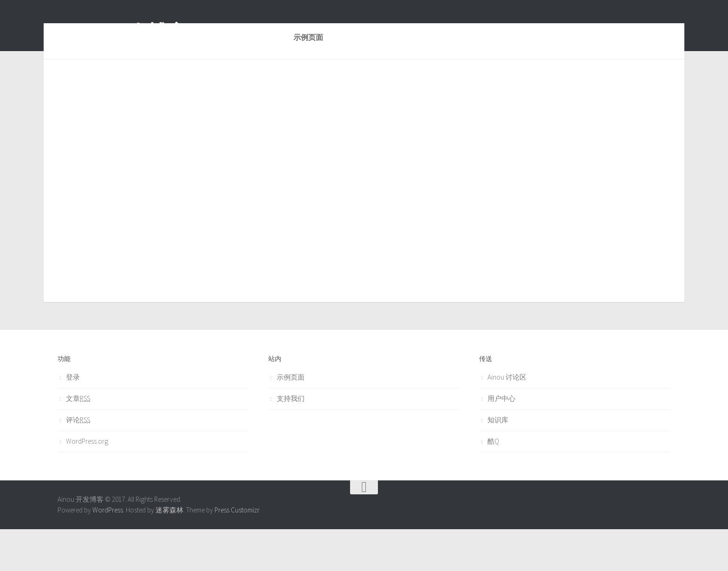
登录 (73, 419)
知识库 (498, 462)
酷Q (493, 483)
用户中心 (501, 440)
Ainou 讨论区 (507, 419)
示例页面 (291, 419)
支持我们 (291, 440)
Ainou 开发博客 (122, 32)
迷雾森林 (169, 552)
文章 (78, 440)
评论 (78, 462)
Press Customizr (237, 552)
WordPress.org (87, 483)
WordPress (108, 552)
